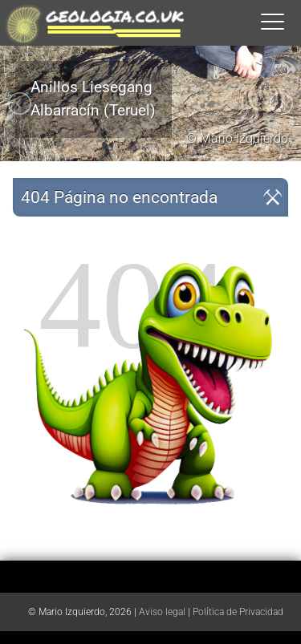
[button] (289, 21)
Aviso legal (162, 612)
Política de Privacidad (238, 612)
